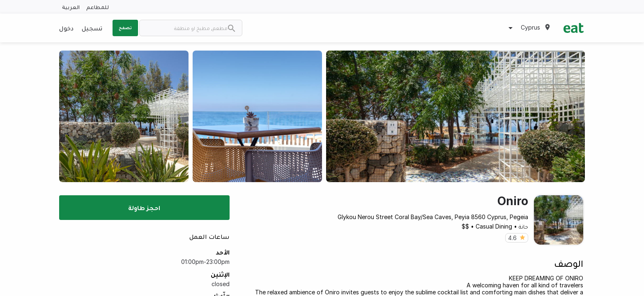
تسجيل (92, 28)
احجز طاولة (144, 208)
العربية (71, 7)
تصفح (125, 28)
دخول (66, 28)
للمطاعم (98, 7)
